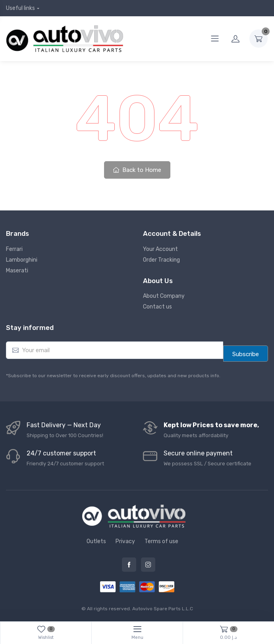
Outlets (96, 541)
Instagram (148, 565)
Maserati (17, 271)
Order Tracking (161, 260)
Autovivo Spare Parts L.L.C (163, 609)
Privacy (125, 541)
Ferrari (14, 249)
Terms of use (161, 541)
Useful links (20, 8)
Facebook (129, 565)
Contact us (157, 307)
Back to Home (137, 170)
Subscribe (246, 354)
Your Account (160, 249)
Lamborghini (22, 260)
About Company (164, 296)
